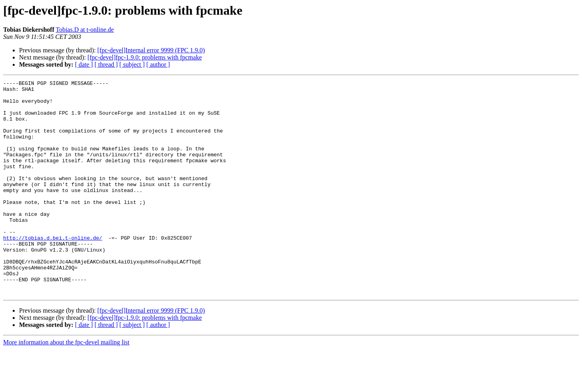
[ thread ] (106, 64)
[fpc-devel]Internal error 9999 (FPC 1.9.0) (151, 50)
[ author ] (158, 64)
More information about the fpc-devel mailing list (66, 385)
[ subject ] (132, 64)
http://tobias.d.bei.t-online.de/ (53, 270)
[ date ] (84, 64)
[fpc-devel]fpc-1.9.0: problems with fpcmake (144, 57)
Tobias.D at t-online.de (85, 30)
